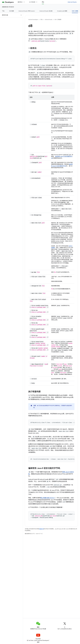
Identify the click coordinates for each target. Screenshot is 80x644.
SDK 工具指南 (58, 20)
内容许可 (41, 529)
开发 (41, 20)
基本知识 (20, 2)
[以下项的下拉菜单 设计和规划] (37, 2)
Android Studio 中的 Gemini (27, 11)
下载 (3, 11)
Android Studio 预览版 (46, 11)
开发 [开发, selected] (43, 2)
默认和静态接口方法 (47, 498)
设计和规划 (32, 2)
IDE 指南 (12, 11)
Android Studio (72, 2)
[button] (10, 15)
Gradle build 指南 (62, 11)
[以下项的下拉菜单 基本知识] (25, 2)
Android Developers (33, 20)
